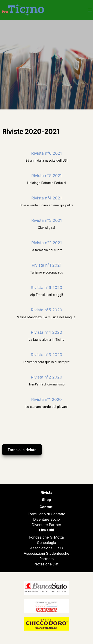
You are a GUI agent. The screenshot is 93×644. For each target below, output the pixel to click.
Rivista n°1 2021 (46, 265)
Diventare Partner (46, 525)
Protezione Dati (46, 564)
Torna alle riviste (22, 450)
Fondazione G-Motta (46, 537)
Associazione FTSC (46, 548)
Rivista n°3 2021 (46, 220)
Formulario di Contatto (46, 514)
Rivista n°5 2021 (46, 176)
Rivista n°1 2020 (46, 399)
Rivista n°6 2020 (46, 288)
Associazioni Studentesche (47, 553)
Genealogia (46, 543)
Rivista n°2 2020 (46, 377)
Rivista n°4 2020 (46, 332)
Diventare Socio (46, 519)
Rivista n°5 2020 (46, 310)
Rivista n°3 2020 (46, 355)
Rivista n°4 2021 (46, 198)
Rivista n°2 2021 (46, 243)
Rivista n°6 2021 (46, 153)
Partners (47, 559)
